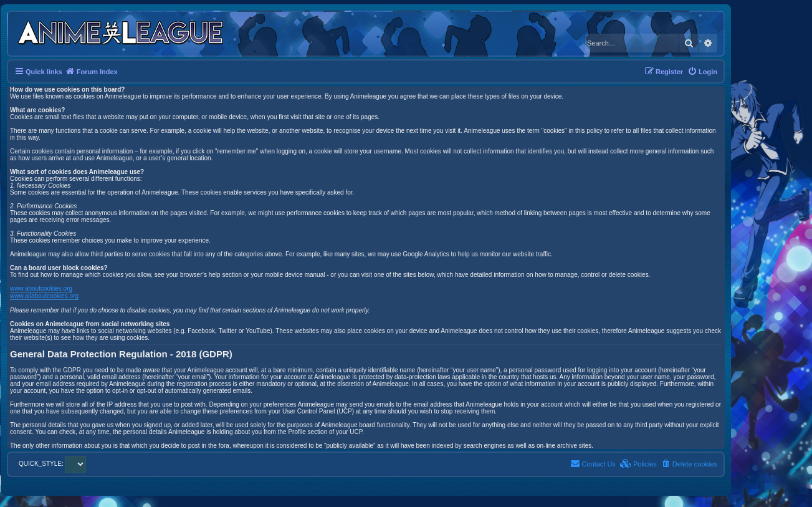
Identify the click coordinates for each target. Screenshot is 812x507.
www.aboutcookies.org (41, 288)
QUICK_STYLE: (52, 464)
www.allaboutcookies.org (44, 296)
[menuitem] (702, 72)
